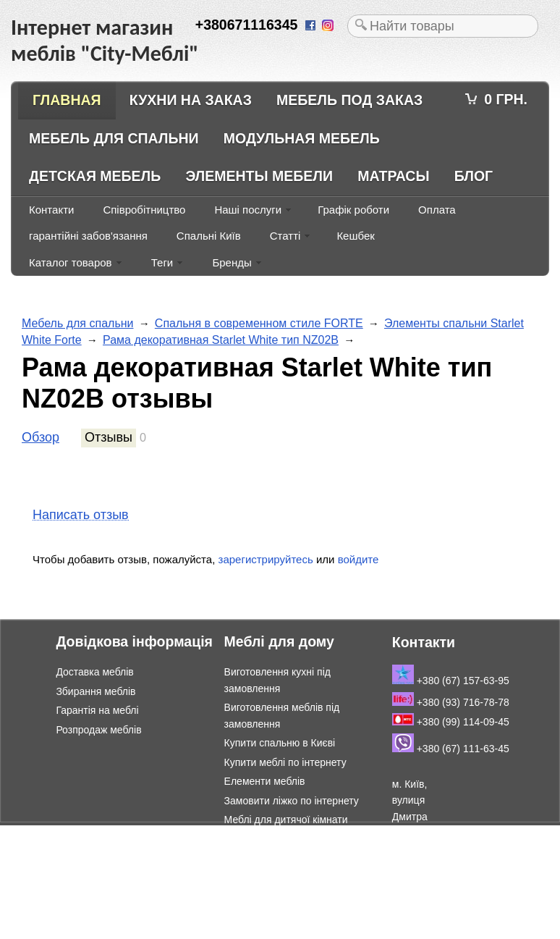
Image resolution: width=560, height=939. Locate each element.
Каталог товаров (71, 262)
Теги (162, 262)
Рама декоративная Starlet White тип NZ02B (221, 340)
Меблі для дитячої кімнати (286, 820)
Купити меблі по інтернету (285, 762)
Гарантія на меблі (97, 710)
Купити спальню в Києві (280, 743)
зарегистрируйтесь (266, 559)
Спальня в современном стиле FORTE (259, 323)
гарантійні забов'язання (88, 236)
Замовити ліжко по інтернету (292, 801)
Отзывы (109, 437)
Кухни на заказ (191, 100)
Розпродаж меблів (98, 730)
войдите (359, 559)
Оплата (437, 210)
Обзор (41, 437)
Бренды (232, 262)
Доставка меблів (94, 672)
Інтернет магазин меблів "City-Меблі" (152, 833)
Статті (285, 236)
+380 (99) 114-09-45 (451, 722)
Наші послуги (248, 210)
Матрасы (393, 176)
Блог (474, 176)
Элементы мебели (259, 176)
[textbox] (443, 26)
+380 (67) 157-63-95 (451, 681)
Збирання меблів (96, 691)
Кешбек (355, 236)
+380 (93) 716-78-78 (451, 702)
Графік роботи (353, 210)
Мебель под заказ (349, 100)
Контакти (51, 210)
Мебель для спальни (114, 138)
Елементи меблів (265, 781)
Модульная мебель (302, 138)
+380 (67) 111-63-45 (451, 749)
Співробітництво (144, 210)
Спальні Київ (209, 236)
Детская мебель (95, 176)
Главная (67, 100)
